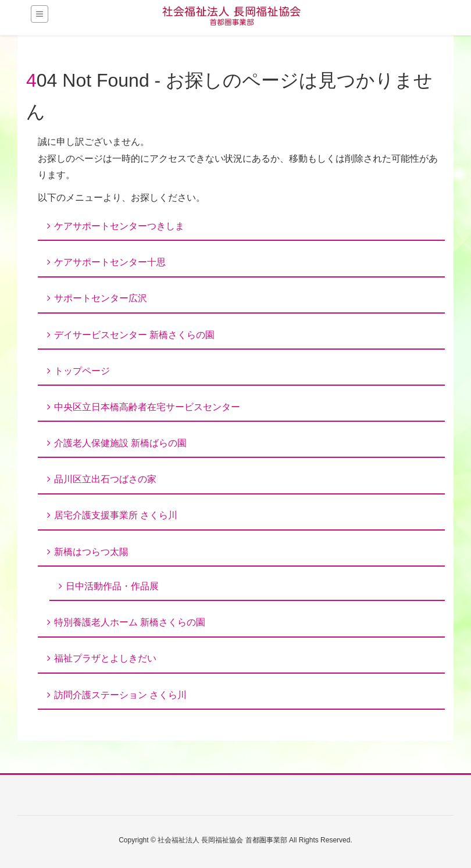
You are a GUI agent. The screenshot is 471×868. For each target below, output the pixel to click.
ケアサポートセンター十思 (110, 262)
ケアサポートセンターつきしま (119, 226)
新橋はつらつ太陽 (91, 552)
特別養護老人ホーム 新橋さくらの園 (130, 622)
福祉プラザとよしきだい (105, 658)
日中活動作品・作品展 (112, 586)
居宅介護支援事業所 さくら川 (116, 515)
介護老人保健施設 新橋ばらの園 (120, 443)
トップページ (82, 371)
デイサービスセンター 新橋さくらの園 (134, 335)
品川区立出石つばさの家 (105, 479)
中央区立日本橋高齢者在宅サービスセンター (147, 407)
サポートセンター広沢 (101, 298)
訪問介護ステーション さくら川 (120, 695)
